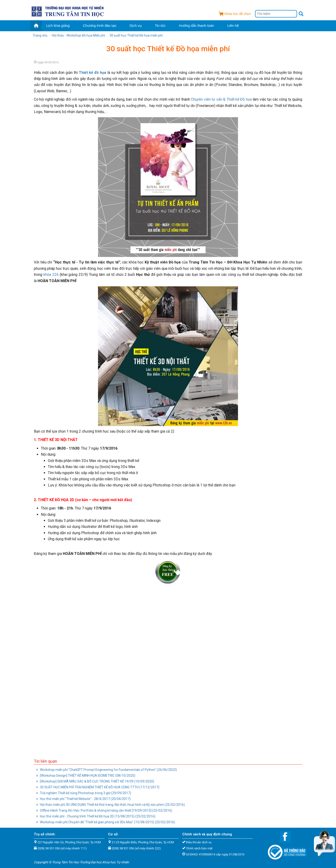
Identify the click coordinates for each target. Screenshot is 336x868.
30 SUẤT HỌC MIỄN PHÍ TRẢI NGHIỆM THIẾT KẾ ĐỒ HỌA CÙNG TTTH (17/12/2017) (98, 787)
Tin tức (160, 26)
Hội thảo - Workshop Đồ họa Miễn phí (78, 35)
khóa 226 (51, 275)
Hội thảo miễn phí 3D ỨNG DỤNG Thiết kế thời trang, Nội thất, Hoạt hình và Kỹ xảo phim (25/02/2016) (110, 805)
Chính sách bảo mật (199, 848)
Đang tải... (168, 667)
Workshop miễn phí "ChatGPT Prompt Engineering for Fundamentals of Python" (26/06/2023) (107, 770)
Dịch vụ (135, 26)
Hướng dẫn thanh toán (196, 26)
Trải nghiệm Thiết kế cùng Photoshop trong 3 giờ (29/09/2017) (84, 793)
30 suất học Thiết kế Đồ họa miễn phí (136, 35)
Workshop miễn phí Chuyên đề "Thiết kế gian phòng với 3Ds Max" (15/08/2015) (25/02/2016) (106, 822)
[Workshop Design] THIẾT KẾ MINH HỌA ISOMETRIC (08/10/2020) (86, 776)
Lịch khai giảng (58, 26)
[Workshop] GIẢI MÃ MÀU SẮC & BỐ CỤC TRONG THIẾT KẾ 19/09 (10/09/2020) (95, 781)
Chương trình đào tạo (100, 26)
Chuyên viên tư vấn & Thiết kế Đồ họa (221, 99)
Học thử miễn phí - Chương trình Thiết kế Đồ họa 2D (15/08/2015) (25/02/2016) (96, 816)
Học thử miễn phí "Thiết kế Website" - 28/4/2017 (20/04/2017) (83, 799)
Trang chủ (40, 35)
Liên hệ (233, 26)
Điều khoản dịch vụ (199, 842)
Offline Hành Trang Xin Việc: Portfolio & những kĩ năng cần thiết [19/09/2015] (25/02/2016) (104, 810)
